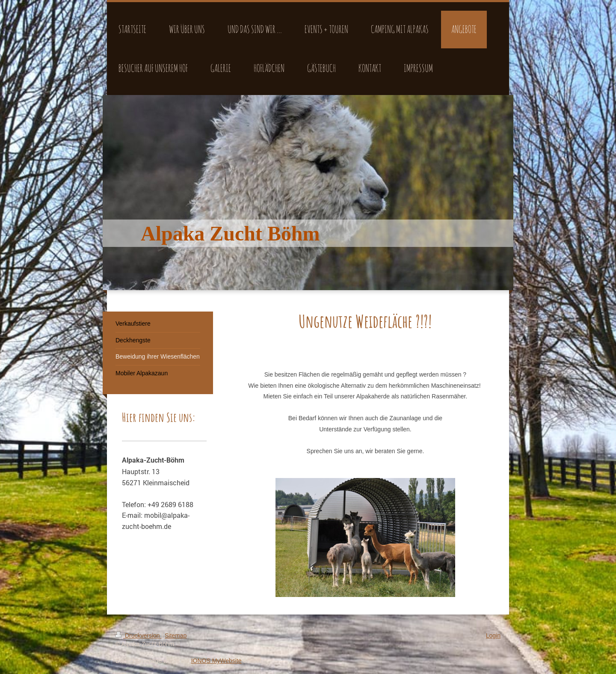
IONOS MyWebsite (216, 661)
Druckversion (138, 635)
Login (493, 635)
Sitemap (176, 635)
